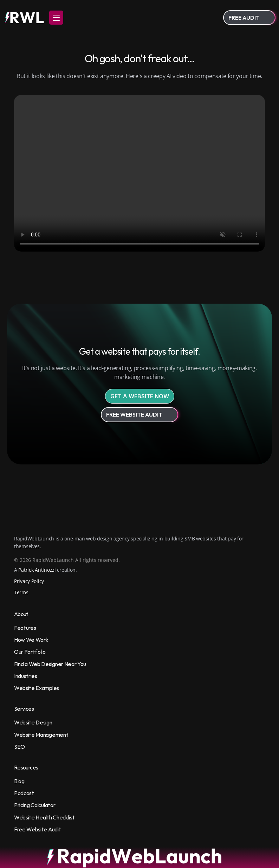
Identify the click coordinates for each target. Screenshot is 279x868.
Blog (19, 781)
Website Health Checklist (44, 817)
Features (25, 628)
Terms (21, 592)
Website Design (33, 722)
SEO (20, 747)
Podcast (24, 793)
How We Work (31, 640)
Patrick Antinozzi (37, 570)
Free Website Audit (37, 829)
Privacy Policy (29, 581)
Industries (26, 676)
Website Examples (37, 688)
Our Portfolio (30, 652)
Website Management (41, 735)
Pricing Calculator (35, 805)
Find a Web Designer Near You (50, 664)
